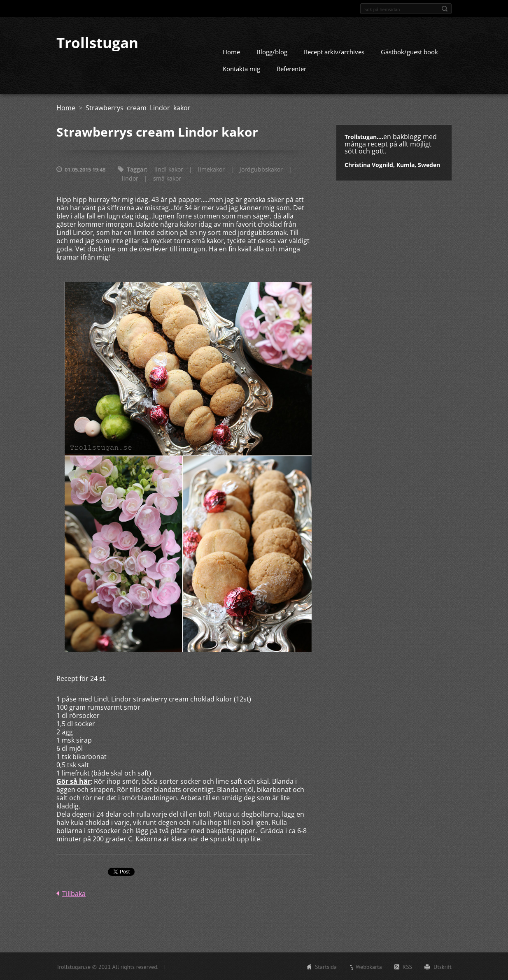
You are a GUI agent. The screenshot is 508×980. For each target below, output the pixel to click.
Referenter (291, 68)
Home (231, 51)
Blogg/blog (272, 51)
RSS (407, 966)
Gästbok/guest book (409, 51)
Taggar (136, 169)
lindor (130, 178)
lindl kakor (169, 169)
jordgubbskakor (261, 169)
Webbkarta (369, 966)
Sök (445, 9)
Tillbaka (74, 893)
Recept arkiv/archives (334, 51)
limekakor (211, 169)
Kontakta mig (241, 68)
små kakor (167, 178)
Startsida (326, 966)
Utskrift (443, 966)
